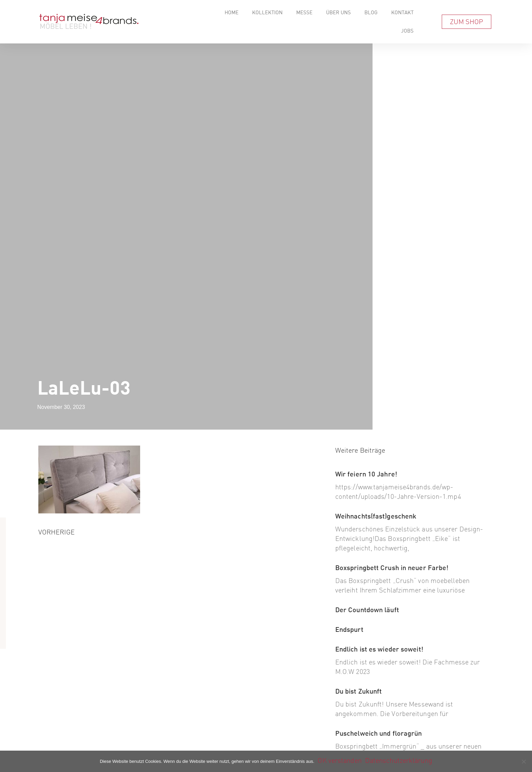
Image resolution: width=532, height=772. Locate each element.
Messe (304, 12)
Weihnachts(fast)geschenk (376, 516)
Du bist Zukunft (359, 691)
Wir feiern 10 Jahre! (366, 474)
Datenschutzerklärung (399, 760)
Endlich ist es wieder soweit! (379, 649)
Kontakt (402, 12)
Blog (371, 12)
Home (232, 12)
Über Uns (338, 12)
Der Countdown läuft (367, 610)
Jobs (407, 31)
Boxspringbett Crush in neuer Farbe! (392, 568)
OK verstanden (339, 760)
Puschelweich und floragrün (379, 733)
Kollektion (267, 12)
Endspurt (349, 629)
